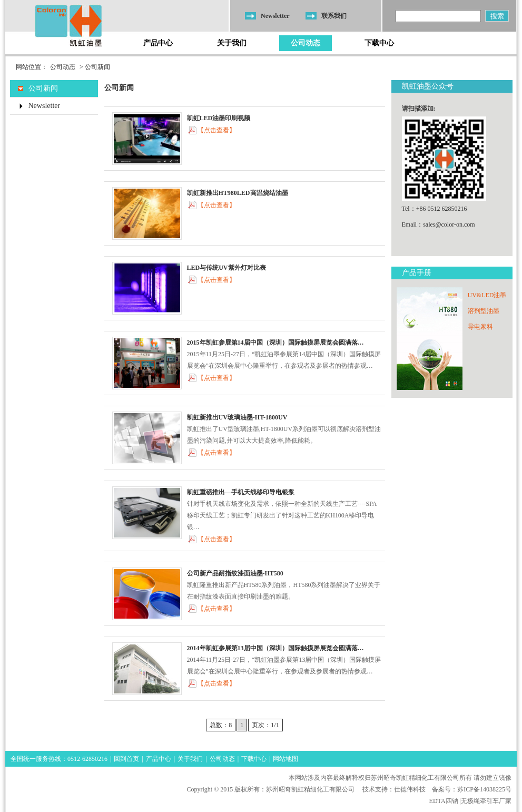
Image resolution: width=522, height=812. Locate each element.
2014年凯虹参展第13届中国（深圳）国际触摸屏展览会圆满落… (275, 648)
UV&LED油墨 (487, 295)
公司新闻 (43, 88)
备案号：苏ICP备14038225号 (472, 789)
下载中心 (379, 43)
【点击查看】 (216, 130)
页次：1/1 (265, 725)
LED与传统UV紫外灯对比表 (226, 268)
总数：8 (221, 725)
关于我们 (232, 43)
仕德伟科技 (410, 789)
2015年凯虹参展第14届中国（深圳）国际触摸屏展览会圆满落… (275, 343)
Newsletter (275, 16)
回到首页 (126, 759)
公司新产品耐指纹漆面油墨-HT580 (235, 573)
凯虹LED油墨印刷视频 (219, 118)
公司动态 (306, 43)
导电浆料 (480, 327)
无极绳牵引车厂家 (486, 801)
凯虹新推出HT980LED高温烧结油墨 (238, 193)
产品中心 (158, 43)
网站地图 (285, 759)
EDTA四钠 (444, 801)
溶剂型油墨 (484, 311)
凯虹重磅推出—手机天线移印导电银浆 (241, 492)
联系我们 (334, 16)
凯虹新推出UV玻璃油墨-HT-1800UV (237, 417)
